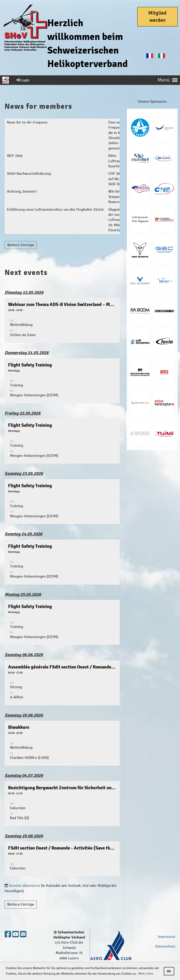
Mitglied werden (157, 17)
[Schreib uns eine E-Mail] (23, 935)
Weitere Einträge (21, 245)
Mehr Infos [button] (146, 974)
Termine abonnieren (24, 886)
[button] (62, 320)
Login (23, 80)
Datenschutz (165, 946)
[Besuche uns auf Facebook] (8, 935)
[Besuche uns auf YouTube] (16, 935)
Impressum (167, 937)
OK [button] (169, 971)
